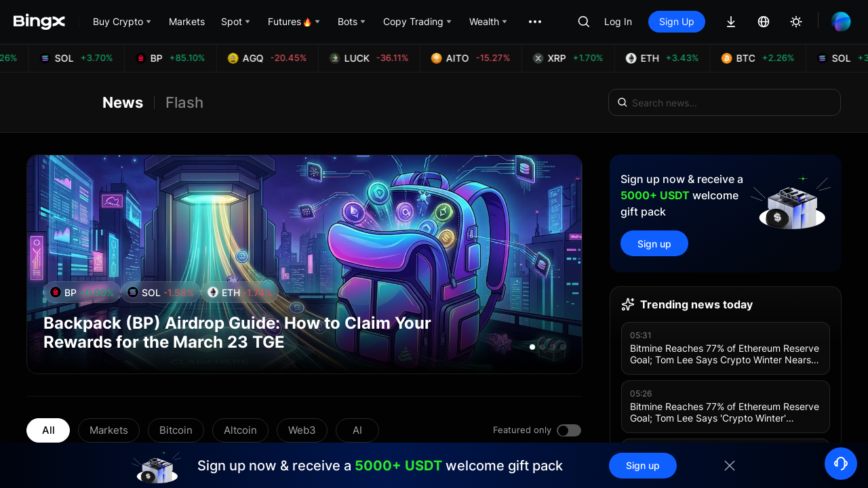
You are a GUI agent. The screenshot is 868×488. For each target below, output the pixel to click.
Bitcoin (176, 430)
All (48, 430)
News (123, 102)
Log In (618, 21)
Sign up (654, 244)
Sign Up (677, 21)
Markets (109, 430)
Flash (184, 102)
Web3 (302, 430)
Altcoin (240, 430)
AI (357, 430)
